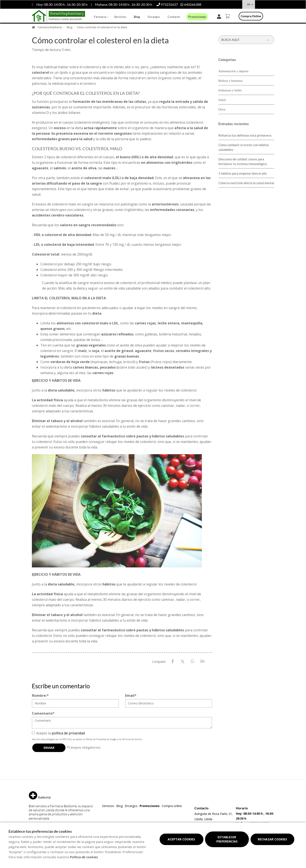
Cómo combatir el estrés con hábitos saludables (244, 147)
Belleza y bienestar (231, 81)
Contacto (174, 17)
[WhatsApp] (193, 661)
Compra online (251, 16)
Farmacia (100, 17)
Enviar (49, 748)
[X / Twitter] (183, 661)
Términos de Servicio (132, 739)
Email (131, 696)
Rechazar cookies (272, 839)
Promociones (197, 17)
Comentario (43, 713)
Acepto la (58, 733)
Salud (222, 100)
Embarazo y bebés (230, 90)
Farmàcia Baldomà (50, 27)
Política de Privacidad (96, 739)
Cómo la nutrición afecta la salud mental (246, 183)
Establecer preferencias (227, 839)
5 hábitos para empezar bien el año (243, 173)
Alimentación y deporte (234, 71)
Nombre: (40, 696)
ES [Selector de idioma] (249, 4)
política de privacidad (68, 733)
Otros (222, 109)
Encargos (154, 17)
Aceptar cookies (181, 839)
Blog (137, 17)
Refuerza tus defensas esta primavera (245, 135)
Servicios (120, 17)
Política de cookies (84, 857)
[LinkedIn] (203, 661)
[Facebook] (173, 661)
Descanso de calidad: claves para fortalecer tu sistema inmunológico (243, 161)
